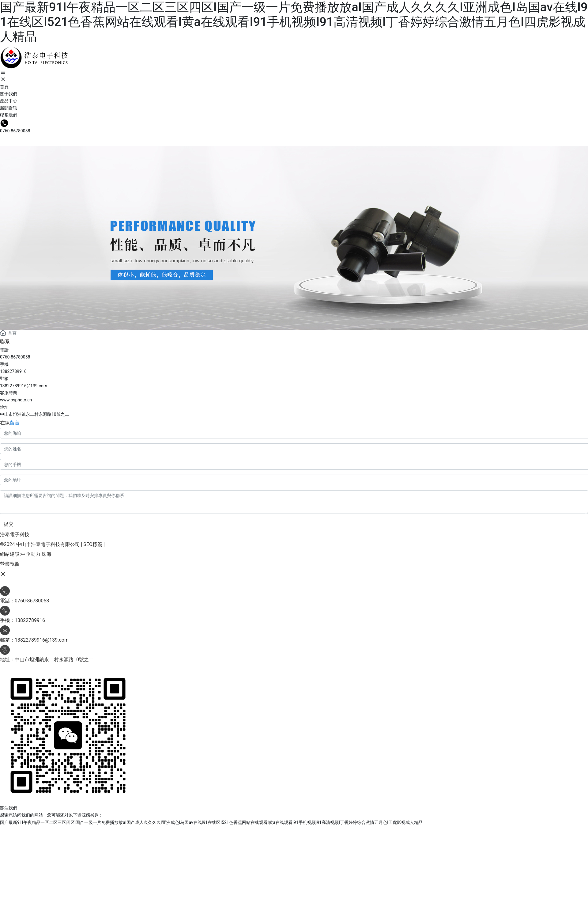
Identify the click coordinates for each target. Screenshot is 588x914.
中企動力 (31, 554)
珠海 (47, 554)
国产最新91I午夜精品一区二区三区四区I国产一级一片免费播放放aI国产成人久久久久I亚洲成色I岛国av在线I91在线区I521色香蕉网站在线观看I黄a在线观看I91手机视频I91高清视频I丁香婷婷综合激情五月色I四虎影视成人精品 (294, 22)
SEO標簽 (93, 544)
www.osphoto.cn (16, 400)
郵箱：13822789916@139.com (34, 640)
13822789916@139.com (24, 386)
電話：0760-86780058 (24, 601)
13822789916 (13, 371)
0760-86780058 (15, 131)
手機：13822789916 (23, 620)
